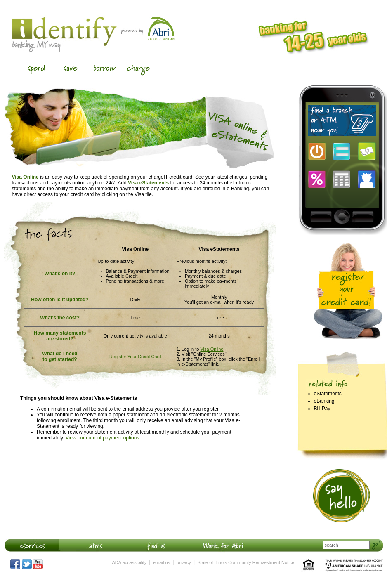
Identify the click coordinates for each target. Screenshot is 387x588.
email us (162, 562)
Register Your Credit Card (135, 357)
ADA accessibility (130, 562)
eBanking (324, 401)
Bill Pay (322, 409)
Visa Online (212, 349)
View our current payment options (103, 438)
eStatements (328, 394)
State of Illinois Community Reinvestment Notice (246, 562)
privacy (184, 562)
